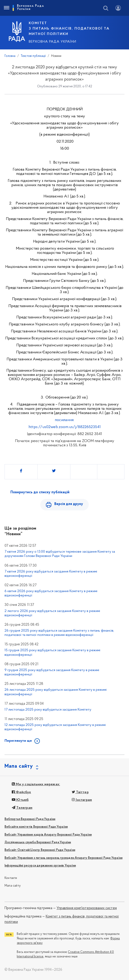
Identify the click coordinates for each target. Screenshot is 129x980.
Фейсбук (21, 792)
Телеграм (22, 808)
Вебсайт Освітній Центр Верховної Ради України (40, 850)
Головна (10, 56)
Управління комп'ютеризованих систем (87, 908)
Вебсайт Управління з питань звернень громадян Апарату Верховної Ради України (63, 858)
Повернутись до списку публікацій (40, 492)
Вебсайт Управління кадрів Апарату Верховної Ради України (48, 835)
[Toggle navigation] (6, 8)
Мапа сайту (13, 886)
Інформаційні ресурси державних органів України (40, 866)
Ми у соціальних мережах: (36, 784)
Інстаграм (82, 800)
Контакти (11, 878)
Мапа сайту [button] (19, 766)
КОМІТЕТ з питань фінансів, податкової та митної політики (69, 29)
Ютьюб (20, 800)
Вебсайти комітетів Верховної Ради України (36, 827)
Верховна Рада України (53, 42)
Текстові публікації (33, 56)
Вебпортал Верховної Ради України (30, 819)
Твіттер (80, 792)
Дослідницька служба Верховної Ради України (38, 842)
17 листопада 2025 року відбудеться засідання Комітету (48, 710)
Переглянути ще (18, 741)
